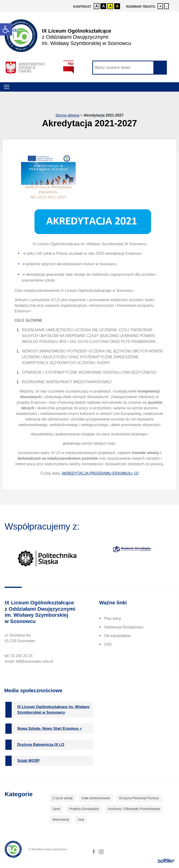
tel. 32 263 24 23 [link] (19, 656)
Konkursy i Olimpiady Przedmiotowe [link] (134, 809)
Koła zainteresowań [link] (96, 798)
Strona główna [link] (67, 115)
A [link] (97, 6)
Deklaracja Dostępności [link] (124, 627)
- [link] (167, 6)
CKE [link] (108, 644)
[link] (6, 29)
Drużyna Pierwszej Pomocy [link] (139, 798)
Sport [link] (56, 809)
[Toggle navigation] (7, 87)
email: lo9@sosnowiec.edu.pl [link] (29, 661)
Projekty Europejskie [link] (84, 809)
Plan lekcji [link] (113, 618)
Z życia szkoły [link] (63, 798)
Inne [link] (81, 820)
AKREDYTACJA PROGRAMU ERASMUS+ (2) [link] (100, 473)
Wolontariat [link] (61, 820)
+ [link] (160, 6)
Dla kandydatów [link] (117, 636)
